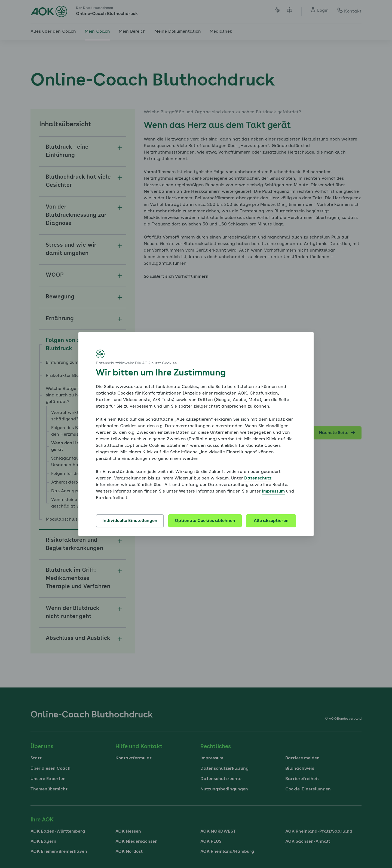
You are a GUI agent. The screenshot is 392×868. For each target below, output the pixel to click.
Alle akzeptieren (271, 521)
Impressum (273, 491)
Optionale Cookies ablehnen (205, 521)
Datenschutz (258, 478)
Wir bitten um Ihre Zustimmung (161, 373)
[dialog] (196, 434)
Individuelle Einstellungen (130, 521)
